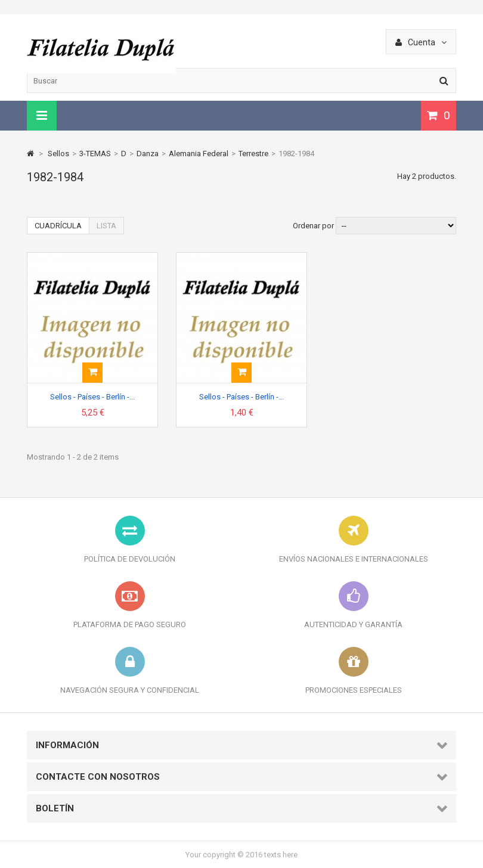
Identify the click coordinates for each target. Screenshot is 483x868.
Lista (106, 226)
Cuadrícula (58, 226)
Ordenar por (313, 226)
